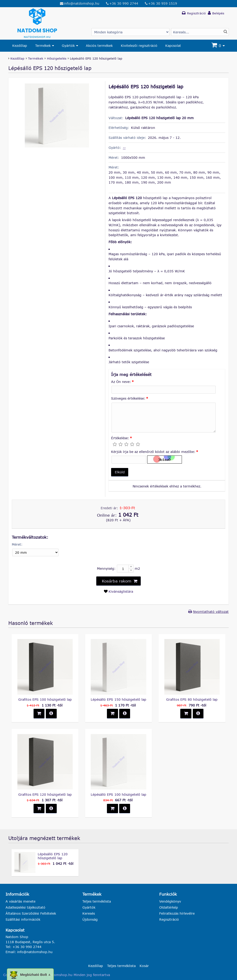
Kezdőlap (20, 46)
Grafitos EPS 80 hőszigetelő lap (192, 699)
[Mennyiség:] (125, 568)
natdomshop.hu (59, 975)
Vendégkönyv (170, 901)
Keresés (89, 913)
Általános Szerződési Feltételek (31, 913)
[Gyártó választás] (130, 32)
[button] (120, 472)
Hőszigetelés (57, 58)
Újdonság (90, 919)
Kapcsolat (173, 46)
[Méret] (35, 553)
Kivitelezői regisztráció (139, 46)
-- (124, 148)
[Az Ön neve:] (164, 390)
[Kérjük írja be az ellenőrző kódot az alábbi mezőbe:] (129, 460)
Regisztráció (169, 919)
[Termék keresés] (200, 32)
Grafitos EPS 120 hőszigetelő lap (45, 794)
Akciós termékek (99, 46)
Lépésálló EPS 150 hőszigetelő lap (118, 699)
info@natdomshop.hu (82, 3)
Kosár (144, 966)
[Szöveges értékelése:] (164, 418)
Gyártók (68, 46)
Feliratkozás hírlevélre (177, 913)
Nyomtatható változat (211, 612)
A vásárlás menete (20, 901)
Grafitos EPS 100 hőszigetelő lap (45, 699)
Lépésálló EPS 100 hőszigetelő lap (118, 794)
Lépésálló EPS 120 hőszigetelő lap (53, 856)
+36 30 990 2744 (124, 3)
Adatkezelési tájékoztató (25, 907)
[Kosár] (219, 46)
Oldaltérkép (169, 907)
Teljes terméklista (97, 901)
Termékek (43, 46)
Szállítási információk (23, 919)
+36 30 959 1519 (163, 3)
